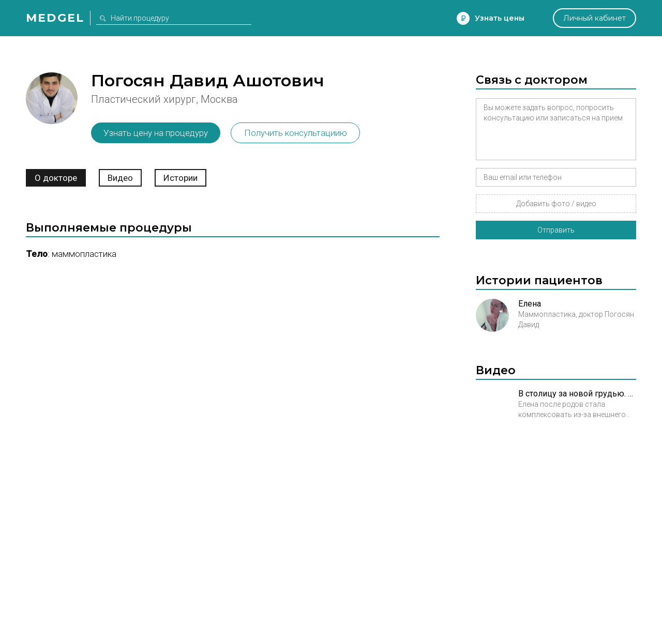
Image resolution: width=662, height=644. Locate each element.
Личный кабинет (595, 18)
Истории (180, 178)
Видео (120, 178)
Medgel (55, 18)
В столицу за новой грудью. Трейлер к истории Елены (577, 394)
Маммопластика (84, 254)
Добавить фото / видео (556, 204)
